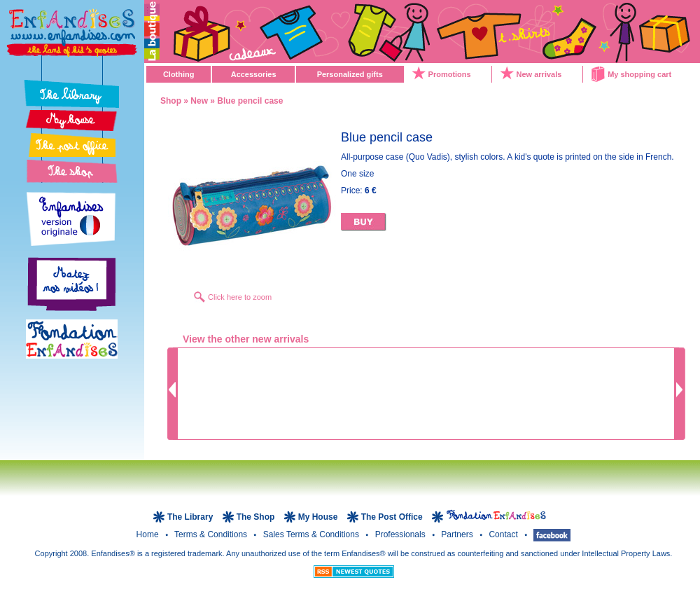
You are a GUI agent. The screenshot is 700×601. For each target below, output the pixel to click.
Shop (171, 101)
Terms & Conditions (212, 534)
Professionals (401, 534)
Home (149, 534)
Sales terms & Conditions (313, 534)
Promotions (450, 74)
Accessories (254, 74)
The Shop (257, 517)
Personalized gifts (350, 74)
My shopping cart (639, 74)
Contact (504, 534)
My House (318, 517)
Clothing (179, 74)
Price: (359, 191)
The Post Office (393, 517)
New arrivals (539, 74)
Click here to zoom (240, 297)
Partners (458, 534)
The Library (191, 517)
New (199, 101)
